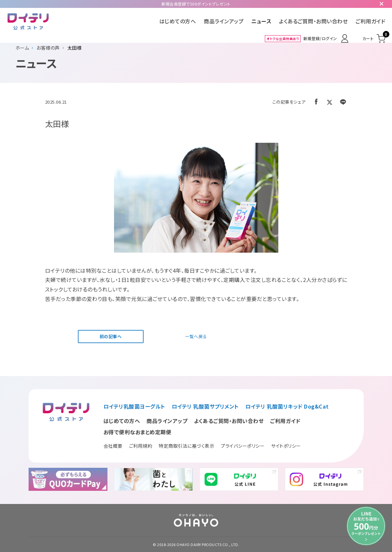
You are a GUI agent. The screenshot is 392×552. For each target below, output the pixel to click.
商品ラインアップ (224, 21)
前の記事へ (111, 336)
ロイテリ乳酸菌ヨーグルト (134, 406)
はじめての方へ (178, 21)
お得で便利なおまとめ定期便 (138, 432)
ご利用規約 (141, 446)
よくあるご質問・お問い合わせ (313, 21)
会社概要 (113, 446)
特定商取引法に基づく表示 (186, 446)
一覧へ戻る (196, 336)
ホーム (22, 48)
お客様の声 (48, 48)
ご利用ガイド (370, 21)
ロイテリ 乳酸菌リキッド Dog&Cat (287, 406)
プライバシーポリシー (243, 446)
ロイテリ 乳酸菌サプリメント (205, 406)
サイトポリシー (286, 446)
